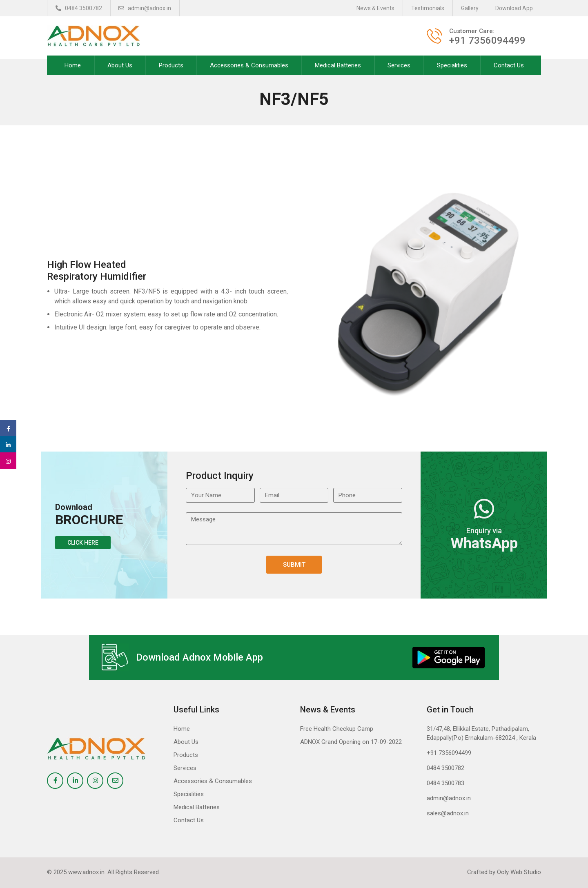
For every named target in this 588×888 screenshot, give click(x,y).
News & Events (375, 8)
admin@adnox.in (145, 8)
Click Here (83, 543)
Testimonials (428, 8)
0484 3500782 (79, 8)
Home (73, 65)
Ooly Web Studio (519, 872)
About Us (120, 65)
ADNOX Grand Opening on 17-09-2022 (351, 742)
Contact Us (509, 65)
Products (171, 65)
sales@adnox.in (448, 813)
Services (399, 65)
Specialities (452, 65)
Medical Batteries (338, 65)
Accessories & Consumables (249, 65)
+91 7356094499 (449, 753)
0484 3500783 (445, 783)
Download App (514, 8)
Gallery (470, 8)
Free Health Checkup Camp (337, 729)
